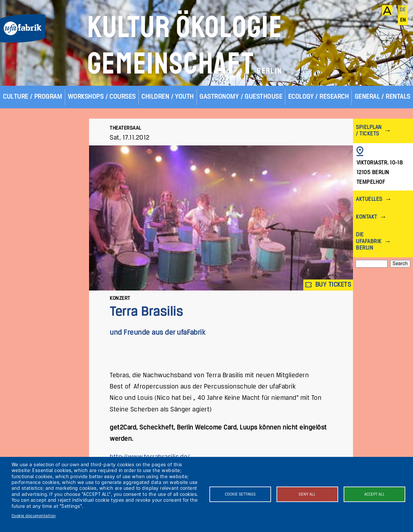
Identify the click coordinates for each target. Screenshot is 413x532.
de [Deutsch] (403, 10)
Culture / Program (32, 97)
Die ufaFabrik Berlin (369, 241)
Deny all (307, 494)
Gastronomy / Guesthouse (241, 97)
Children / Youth (168, 97)
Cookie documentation (34, 516)
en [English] (403, 20)
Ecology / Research (319, 97)
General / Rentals (383, 97)
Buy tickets (328, 285)
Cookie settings (240, 494)
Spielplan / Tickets (369, 131)
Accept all (374, 494)
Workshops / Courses (102, 97)
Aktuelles (369, 199)
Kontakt (366, 217)
